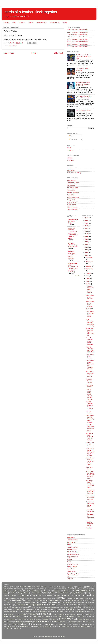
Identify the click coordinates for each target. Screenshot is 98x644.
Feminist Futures (63, 593)
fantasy (33, 614)
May (88, 281)
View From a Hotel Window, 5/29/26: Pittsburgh (72, 256)
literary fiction (10, 619)
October (89, 266)
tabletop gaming (38, 627)
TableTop (78, 602)
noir (10, 622)
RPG (93, 600)
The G (69, 148)
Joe (84, 595)
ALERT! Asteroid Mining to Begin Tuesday (89, 405)
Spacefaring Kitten (73, 574)
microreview (65, 619)
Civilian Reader (73, 220)
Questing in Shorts (82, 600)
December (89, 258)
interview (81, 616)
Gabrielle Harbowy (73, 197)
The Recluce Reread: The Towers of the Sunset (84, 97)
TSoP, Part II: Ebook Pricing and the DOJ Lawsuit (90, 452)
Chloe (41, 589)
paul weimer (41, 621)
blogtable (89, 607)
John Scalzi (12, 598)
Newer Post (9, 53)
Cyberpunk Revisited (16, 591)
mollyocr (80, 619)
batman (79, 607)
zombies (17, 628)
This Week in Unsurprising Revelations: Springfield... (90, 514)
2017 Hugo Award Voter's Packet (77, 47)
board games (8, 610)
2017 (86, 242)
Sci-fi (33, 602)
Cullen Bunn (73, 589)
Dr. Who (13, 593)
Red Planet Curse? (89, 386)
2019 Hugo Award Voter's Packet (77, 42)
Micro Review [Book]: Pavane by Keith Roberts (90, 419)
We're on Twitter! (89, 412)
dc (4, 614)
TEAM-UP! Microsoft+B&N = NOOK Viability (90, 289)
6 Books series (26, 587)
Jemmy (70, 559)
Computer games (50, 589)
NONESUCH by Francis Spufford (73, 246)
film (45, 614)
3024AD (6, 587)
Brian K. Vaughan (8, 589)
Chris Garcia (71, 185)
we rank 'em (7, 628)
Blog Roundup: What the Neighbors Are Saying (90, 323)
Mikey (69, 562)
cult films (60, 612)
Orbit (63, 600)
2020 (86, 234)
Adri (37, 587)
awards (60, 607)
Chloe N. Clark (72, 549)
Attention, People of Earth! (90, 524)
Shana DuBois (72, 571)
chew (38, 610)
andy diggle (15, 607)
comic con (61, 610)
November (89, 262)
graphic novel (8, 616)
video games (85, 626)
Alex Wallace (71, 180)
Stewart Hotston (72, 209)
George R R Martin (77, 593)
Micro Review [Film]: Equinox (90, 356)
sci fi (90, 622)
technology (48, 626)
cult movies (70, 612)
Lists (14, 23)
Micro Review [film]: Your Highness (90, 498)
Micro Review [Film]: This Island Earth (90, 314)
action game (88, 605)
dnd (17, 614)
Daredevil (47, 591)
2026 (86, 218)
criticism (52, 612)
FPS (46, 593)
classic (45, 610)
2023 (86, 226)
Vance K (70, 150)
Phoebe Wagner (72, 207)
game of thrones (64, 614)
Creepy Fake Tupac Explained (90, 444)
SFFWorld (71, 243)
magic (38, 619)
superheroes (25, 626)
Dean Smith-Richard (82, 591)
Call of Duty (20, 589)
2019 (86, 236)
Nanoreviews (16, 600)
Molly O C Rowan (73, 564)
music (87, 619)
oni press (29, 622)
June (88, 278)
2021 (86, 231)
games (74, 614)
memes (54, 619)
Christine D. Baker (73, 188)
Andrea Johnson (72, 540)
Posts (71, 136)
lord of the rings (22, 619)
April (88, 284)
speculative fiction (79, 624)
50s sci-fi (14, 587)
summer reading (12, 626)
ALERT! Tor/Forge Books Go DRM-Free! (90, 350)
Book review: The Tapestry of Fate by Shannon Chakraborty (73, 269)
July (88, 276)
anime (34, 607)
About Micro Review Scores (90, 381)
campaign (30, 610)
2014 (86, 250)
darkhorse (90, 612)
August (89, 273)
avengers (52, 607)
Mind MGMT (72, 598)
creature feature (25, 612)
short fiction (49, 624)
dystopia (23, 614)
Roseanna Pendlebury (74, 173)
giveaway (90, 614)
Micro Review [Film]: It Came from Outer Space (90, 461)
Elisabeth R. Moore (73, 552)
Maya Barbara (72, 205)
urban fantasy (65, 626)
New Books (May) (71, 222)
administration (13, 46)
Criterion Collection (61, 589)
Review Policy (55, 23)
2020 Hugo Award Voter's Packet (77, 39)
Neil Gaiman (29, 600)
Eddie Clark (71, 195)
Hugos (57, 595)
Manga (51, 598)
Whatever (71, 252)
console (83, 610)
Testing (88, 431)
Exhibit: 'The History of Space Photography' (90, 332)
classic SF (52, 610)
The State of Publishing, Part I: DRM (90, 504)
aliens (6, 607)
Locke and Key (34, 598)
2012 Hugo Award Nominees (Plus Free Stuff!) (90, 484)
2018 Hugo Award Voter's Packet (77, 44)
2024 (86, 223)
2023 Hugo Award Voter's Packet (77, 35)
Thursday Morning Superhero (30, 605)
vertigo (75, 626)
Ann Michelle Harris (73, 183)
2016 (86, 244)
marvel (46, 619)
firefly (54, 614)
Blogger (62, 636)
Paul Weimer (71, 170)
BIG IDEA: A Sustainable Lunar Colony (90, 374)
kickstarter (92, 616)
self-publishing (37, 624)
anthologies (42, 607)
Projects (31, 23)
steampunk (91, 624)
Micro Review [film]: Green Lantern (90, 304)
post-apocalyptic (59, 622)
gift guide (82, 614)
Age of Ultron (47, 587)
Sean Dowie (71, 569)
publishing (72, 622)
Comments (73, 139)
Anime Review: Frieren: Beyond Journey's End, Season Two (83, 84)
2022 (86, 228)
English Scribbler (73, 557)
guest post (27, 616)
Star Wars (52, 602)
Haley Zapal (71, 200)
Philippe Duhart (72, 566)
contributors (14, 612)
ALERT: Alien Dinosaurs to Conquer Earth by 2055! (90, 475)
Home (65, 23)
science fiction (19, 624)
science (6, 624)
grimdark (18, 616)
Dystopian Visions (23, 593)
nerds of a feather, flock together (31, 12)
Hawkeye (13, 596)
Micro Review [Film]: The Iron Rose (90, 492)
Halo (88, 593)
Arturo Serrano (72, 168)
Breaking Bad (80, 587)
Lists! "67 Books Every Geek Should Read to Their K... (89, 394)
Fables (52, 593)
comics (71, 609)
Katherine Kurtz (23, 598)
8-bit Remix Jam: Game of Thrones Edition (89, 437)
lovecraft (31, 619)
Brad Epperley (72, 542)
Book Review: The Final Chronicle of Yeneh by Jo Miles (83, 56)
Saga (26, 602)
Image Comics (67, 595)
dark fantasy (80, 612)
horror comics (59, 616)
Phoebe (71, 600)
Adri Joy (70, 158)
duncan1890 (48, 636)
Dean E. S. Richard (73, 192)
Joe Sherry (71, 160)
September (90, 269)
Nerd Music (39, 600)
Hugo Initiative (37, 595)
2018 (86, 239)
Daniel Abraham (36, 591)
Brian (69, 545)
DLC (27, 591)
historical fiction (38, 616)
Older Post (58, 53)
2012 (86, 255)
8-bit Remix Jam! (89, 468)
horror (48, 616)
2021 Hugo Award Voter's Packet (77, 37)
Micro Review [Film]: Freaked (90, 297)
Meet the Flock (42, 23)
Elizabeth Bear (37, 593)
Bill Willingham (58, 587)
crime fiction (42, 612)
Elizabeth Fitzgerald (73, 554)
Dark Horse (57, 591)
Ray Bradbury (10, 602)
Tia (68, 576)
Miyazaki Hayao (84, 598)
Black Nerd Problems (72, 229)
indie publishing (69, 616)
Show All (77, 276)
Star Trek (42, 602)
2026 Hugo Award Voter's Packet (77, 30)
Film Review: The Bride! (83, 110)
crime (33, 612)
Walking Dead (66, 605)
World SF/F (89, 309)
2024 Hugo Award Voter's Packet (77, 32)
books (18, 609)
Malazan (45, 598)
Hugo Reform (48, 596)
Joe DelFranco (72, 202)
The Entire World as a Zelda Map (90, 426)
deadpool (11, 614)
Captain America (31, 589)
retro (84, 622)
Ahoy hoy (89, 528)
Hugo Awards (23, 595)
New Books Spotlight (52, 600)
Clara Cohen (71, 190)
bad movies (70, 607)
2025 (86, 220)
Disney (6, 593)
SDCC (19, 602)
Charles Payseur (72, 547)
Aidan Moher (71, 537)
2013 (86, 252)
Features (22, 23)
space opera (63, 624)
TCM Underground (67, 602)
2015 (86, 247)
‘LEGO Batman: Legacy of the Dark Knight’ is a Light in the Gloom (73, 235)
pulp (79, 622)
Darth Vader (68, 591)
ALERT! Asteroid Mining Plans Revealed (90, 341)
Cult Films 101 (84, 589)
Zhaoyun (70, 579)
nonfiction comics (19, 622)
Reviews (6, 23)
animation (24, 607)
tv (55, 626)
